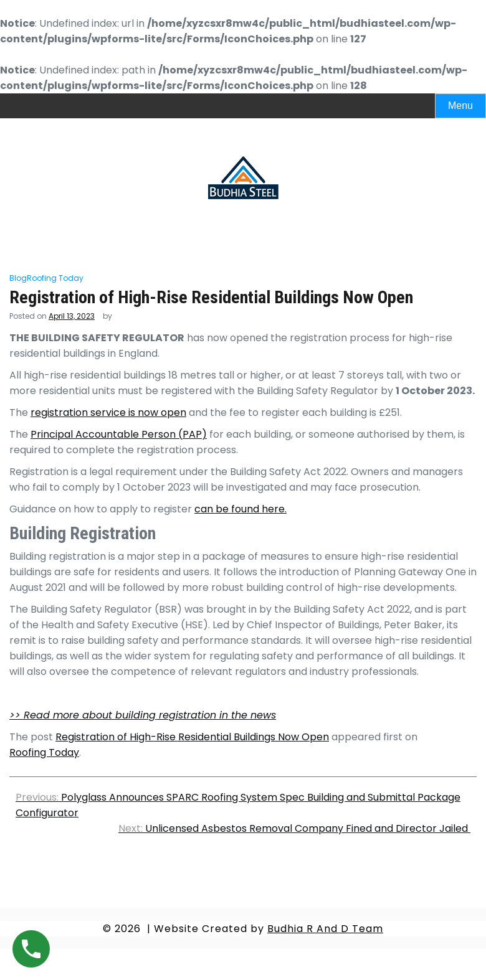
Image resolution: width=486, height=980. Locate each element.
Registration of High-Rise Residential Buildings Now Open (192, 737)
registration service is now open (108, 412)
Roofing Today (55, 278)
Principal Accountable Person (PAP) (119, 434)
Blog (18, 278)
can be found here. (241, 509)
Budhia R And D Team (325, 929)
